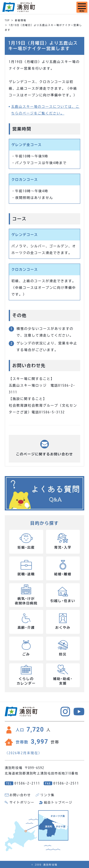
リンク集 (47, 795)
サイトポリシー (22, 803)
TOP (7, 20)
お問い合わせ (20, 795)
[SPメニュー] (82, 7)
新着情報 (21, 20)
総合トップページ (58, 803)
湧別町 (19, 7)
